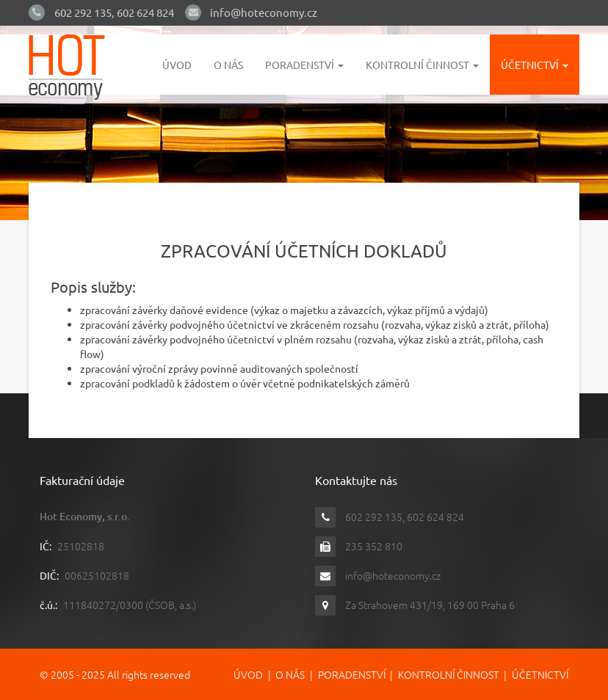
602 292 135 (83, 12)
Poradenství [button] (304, 65)
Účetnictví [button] (535, 65)
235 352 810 (374, 546)
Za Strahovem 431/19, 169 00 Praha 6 (430, 605)
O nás (228, 65)
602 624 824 (145, 12)
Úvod (177, 65)
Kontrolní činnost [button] (422, 65)
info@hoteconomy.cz (264, 12)
